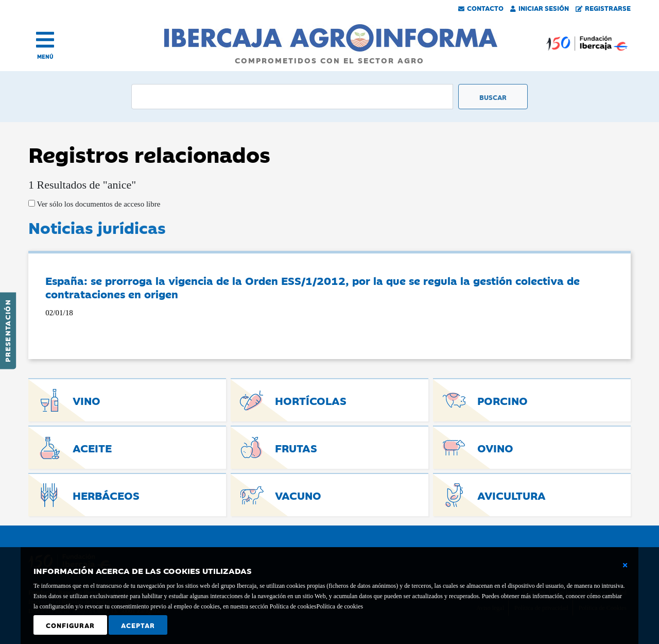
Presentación (7, 331)
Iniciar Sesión (540, 8)
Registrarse (603, 8)
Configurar (70, 625)
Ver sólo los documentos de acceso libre (98, 204)
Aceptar (138, 625)
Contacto (481, 8)
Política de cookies (340, 606)
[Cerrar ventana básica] (625, 565)
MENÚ (45, 56)
